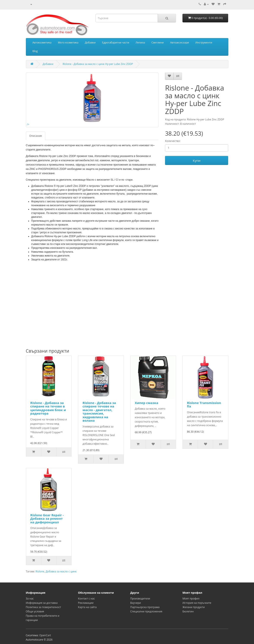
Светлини (158, 42)
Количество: (173, 141)
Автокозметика (42, 42)
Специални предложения (146, 611)
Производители (140, 599)
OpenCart (45, 635)
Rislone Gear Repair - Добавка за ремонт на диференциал (47, 519)
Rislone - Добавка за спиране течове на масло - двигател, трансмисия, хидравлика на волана (99, 412)
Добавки (90, 42)
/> (72, 100)
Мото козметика (68, 42)
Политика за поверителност (44, 607)
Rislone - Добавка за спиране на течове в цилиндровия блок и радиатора (48, 408)
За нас (30, 599)
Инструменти (204, 42)
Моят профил (191, 599)
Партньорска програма (145, 607)
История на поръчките (197, 603)
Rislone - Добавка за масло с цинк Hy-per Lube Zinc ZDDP (98, 64)
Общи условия (35, 611)
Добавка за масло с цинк (61, 571)
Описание (36, 136)
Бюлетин (188, 611)
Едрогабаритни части (116, 42)
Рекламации (86, 603)
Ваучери (136, 603)
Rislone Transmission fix (204, 405)
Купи (197, 160)
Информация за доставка (42, 603)
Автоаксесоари (180, 42)
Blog (35, 51)
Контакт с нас (86, 599)
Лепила (140, 42)
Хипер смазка (147, 403)
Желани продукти (194, 607)
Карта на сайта (87, 607)
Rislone (40, 571)
